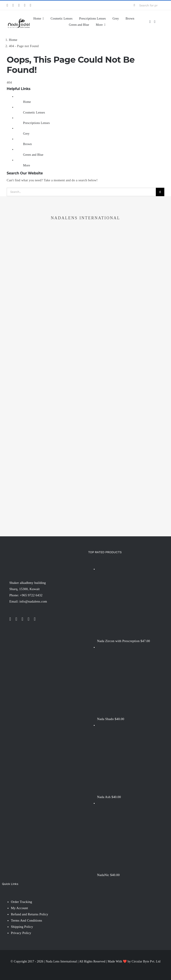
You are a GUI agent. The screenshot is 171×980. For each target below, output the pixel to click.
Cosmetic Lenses (34, 113)
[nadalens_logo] (19, 20)
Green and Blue (33, 155)
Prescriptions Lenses (37, 123)
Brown (27, 144)
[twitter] (13, 5)
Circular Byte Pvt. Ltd (146, 961)
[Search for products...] (147, 5)
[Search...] (81, 192)
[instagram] (19, 5)
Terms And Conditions (26, 920)
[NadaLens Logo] (27, 551)
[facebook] (7, 5)
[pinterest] (31, 5)
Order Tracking (21, 902)
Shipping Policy (22, 927)
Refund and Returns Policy (30, 914)
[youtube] (25, 5)
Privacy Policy (21, 933)
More (27, 165)
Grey (26, 134)
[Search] (134, 5)
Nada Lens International (61, 961)
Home (27, 102)
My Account (19, 908)
